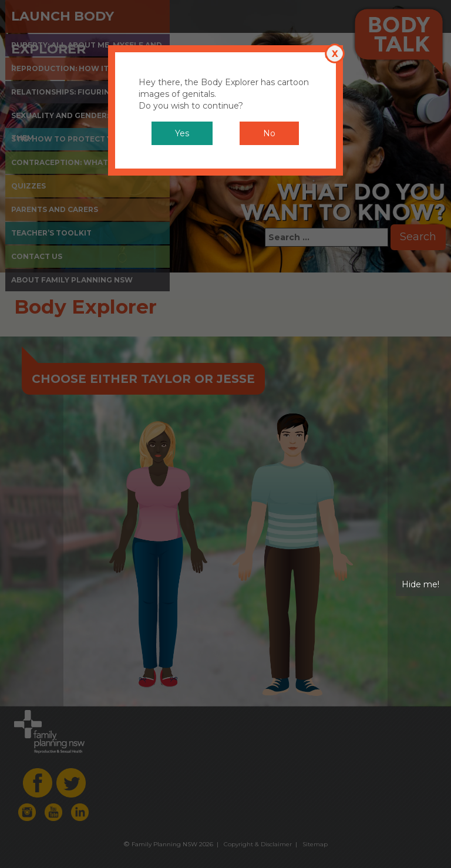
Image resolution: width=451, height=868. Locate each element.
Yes (182, 133)
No (269, 133)
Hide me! (420, 584)
